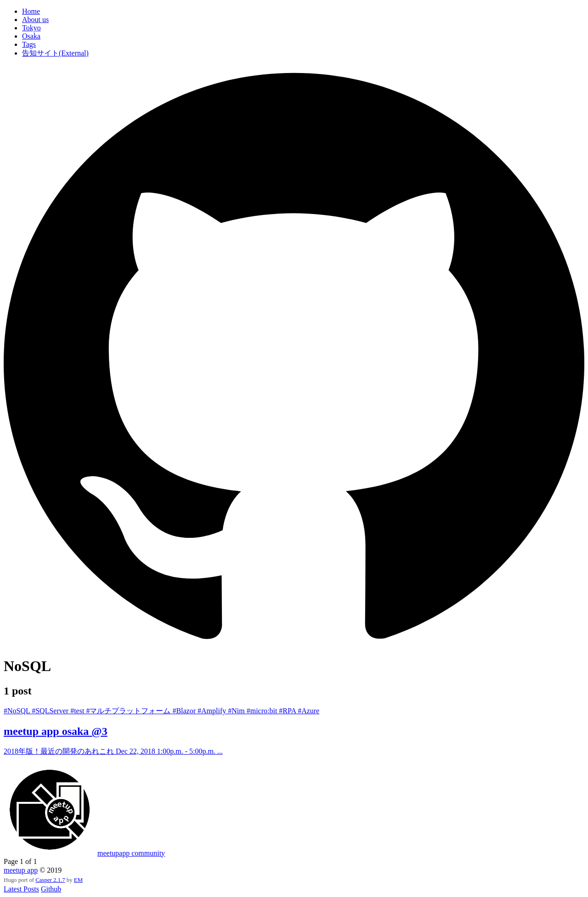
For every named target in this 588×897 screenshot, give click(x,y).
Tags (29, 44)
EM (78, 880)
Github (51, 889)
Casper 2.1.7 (50, 880)
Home (31, 11)
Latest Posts (21, 889)
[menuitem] (303, 11)
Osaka (31, 36)
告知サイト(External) (55, 53)
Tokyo (31, 28)
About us (35, 20)
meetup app (21, 870)
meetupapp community (131, 853)
